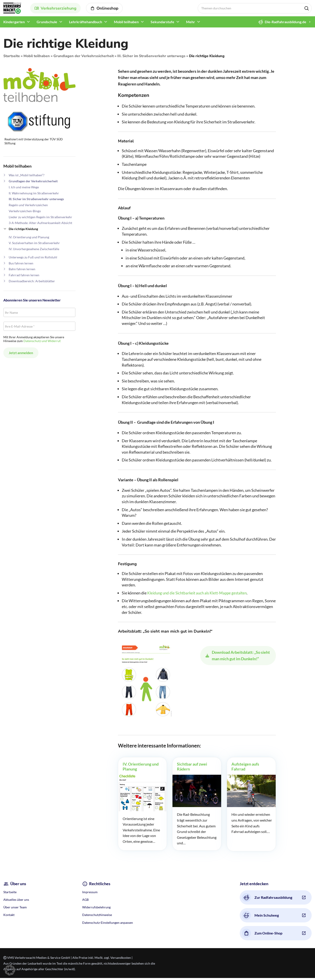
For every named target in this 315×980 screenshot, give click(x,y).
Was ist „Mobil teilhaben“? (27, 177)
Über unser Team (15, 909)
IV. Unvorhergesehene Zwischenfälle (34, 251)
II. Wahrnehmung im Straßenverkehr (34, 195)
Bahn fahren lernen (22, 271)
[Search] (255, 9)
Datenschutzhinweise (97, 917)
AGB (85, 902)
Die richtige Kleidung (23, 231)
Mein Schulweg (260, 917)
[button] (10, 970)
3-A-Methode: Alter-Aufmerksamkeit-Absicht (40, 225)
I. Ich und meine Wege (24, 189)
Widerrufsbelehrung (96, 909)
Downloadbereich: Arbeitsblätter (32, 283)
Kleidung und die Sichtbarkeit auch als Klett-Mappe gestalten (200, 595)
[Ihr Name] (39, 314)
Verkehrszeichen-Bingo (25, 213)
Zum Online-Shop (262, 935)
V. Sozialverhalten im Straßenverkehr (34, 245)
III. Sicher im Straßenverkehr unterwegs (151, 58)
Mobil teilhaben (37, 58)
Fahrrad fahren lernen (24, 277)
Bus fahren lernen (21, 265)
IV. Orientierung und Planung (29, 239)
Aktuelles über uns (16, 902)
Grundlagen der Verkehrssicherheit (84, 58)
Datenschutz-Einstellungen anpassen (108, 925)
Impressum (90, 894)
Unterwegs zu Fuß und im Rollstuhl (33, 259)
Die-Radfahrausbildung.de (282, 24)
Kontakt (9, 917)
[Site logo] (12, 9)
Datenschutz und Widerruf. (42, 343)
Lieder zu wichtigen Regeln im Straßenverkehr (40, 219)
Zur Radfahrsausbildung (267, 899)
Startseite (12, 58)
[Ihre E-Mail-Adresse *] (39, 328)
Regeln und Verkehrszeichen (28, 207)
